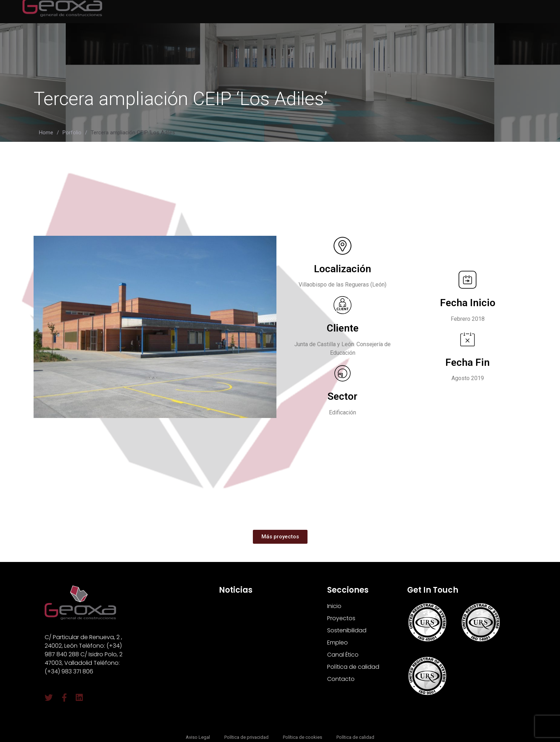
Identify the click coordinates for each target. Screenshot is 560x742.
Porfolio (72, 133)
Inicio (334, 606)
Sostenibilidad (347, 630)
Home (46, 133)
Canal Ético (343, 655)
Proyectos (341, 618)
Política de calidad (353, 667)
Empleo (337, 643)
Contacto (341, 679)
